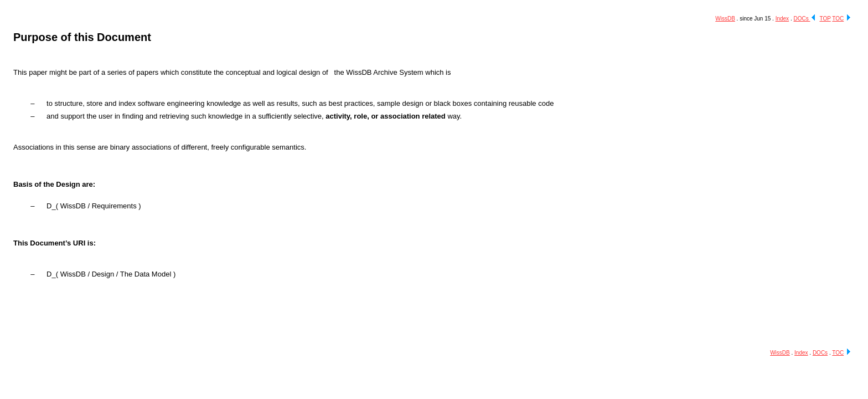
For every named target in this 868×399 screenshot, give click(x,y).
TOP (825, 19)
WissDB (725, 19)
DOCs (802, 19)
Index (782, 19)
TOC (838, 19)
